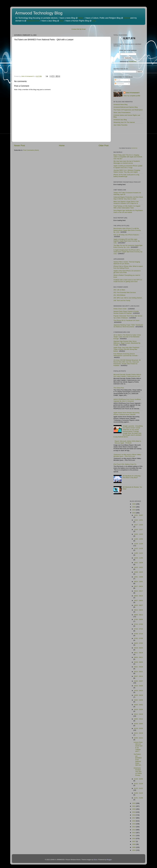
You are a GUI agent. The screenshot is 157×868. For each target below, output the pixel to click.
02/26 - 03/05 (138, 724)
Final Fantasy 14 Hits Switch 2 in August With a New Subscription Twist (127, 207)
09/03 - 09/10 (138, 596)
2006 (134, 844)
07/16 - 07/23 (138, 629)
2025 (134, 507)
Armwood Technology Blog (39, 13)
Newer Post (20, 145)
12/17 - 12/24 (138, 525)
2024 (134, 510)
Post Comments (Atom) (31, 150)
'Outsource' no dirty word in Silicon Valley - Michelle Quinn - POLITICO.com (128, 455)
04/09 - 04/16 (138, 695)
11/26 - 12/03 (138, 539)
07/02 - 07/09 (138, 638)
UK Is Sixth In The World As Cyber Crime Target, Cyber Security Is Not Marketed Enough (127, 337)
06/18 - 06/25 (138, 648)
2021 (134, 806)
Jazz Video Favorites (120, 125)
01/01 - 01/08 (138, 798)
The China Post (119, 388)
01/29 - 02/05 (138, 779)
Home (62, 145)
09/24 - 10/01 (138, 582)
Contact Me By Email (78, 29)
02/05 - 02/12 (138, 738)
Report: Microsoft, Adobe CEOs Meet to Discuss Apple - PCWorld (128, 442)
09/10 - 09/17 (138, 591)
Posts (118, 80)
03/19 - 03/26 (138, 709)
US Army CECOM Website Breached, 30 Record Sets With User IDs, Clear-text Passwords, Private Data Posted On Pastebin (127, 363)
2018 (134, 815)
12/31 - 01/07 (138, 515)
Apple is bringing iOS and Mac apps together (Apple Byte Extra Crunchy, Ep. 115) (127, 241)
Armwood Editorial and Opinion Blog (126, 107)
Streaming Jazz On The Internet (124, 122)
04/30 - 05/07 (138, 681)
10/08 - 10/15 (138, 572)
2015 (134, 824)
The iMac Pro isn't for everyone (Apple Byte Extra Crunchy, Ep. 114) (128, 246)
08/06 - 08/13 (138, 615)
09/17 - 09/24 (138, 586)
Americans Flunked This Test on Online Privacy (138, 772)
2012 (134, 833)
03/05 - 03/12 (138, 719)
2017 (134, 818)
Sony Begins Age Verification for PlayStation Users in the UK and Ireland (128, 211)
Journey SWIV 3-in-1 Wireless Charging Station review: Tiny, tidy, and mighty (127, 171)
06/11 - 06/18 (138, 653)
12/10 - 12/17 (138, 530)
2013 (134, 830)
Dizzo (96, 860)
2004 (134, 850)
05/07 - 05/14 (138, 676)
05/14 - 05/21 (138, 672)
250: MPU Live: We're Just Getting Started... (128, 298)
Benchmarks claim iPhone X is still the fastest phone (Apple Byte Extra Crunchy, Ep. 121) (127, 230)
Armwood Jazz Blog (120, 120)
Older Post (103, 145)
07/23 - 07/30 (138, 624)
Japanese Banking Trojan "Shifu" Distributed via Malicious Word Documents (128, 326)
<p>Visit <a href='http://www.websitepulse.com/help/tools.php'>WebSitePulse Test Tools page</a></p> (130, 138)
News (81, 18)
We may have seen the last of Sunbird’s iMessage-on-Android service (127, 162)
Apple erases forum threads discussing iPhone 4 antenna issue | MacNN (126, 413)
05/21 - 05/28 (138, 667)
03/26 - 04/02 (138, 705)
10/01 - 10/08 (138, 577)
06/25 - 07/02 (138, 643)
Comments (119, 84)
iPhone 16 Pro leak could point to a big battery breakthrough (126, 176)
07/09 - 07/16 (138, 634)
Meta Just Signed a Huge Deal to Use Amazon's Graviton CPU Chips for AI (126, 202)
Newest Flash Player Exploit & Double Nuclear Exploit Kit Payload (126, 312)
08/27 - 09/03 (138, 600)
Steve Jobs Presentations (122, 112)
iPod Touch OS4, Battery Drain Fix (125, 464)
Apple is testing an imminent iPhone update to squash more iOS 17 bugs (128, 167)
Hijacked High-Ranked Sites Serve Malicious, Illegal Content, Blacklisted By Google (127, 343)
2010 (134, 839)
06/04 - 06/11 (138, 657)
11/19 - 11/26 (138, 544)
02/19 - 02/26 (138, 728)
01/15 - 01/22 (138, 788)
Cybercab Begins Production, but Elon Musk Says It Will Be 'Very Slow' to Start (128, 198)
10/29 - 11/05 (138, 558)
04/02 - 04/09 (138, 700)
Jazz (62, 21)
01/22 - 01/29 (138, 784)
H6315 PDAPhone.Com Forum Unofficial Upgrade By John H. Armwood (127, 400)
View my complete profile (132, 96)
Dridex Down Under (120, 309)
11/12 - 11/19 (138, 548)
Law (94, 21)
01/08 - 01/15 (138, 793)
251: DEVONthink (119, 295)
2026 (134, 504)
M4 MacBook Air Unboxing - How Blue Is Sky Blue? (132, 477)
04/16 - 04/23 (138, 691)
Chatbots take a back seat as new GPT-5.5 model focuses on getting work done (128, 281)
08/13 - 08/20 (138, 610)
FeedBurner (133, 62)
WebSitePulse (134, 148)
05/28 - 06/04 (138, 662)
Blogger (109, 860)
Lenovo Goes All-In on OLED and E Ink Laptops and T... (138, 747)
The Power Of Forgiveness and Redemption (128, 110)
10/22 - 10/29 (138, 563)
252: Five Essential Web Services (125, 292)
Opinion (127, 18)
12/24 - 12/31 (138, 520)
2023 (134, 513)
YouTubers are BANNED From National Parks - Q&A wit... (138, 760)
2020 (134, 809)
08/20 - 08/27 (138, 605)
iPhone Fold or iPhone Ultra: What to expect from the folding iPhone (128, 267)
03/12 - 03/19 (138, 714)
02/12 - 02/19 (138, 733)
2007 (134, 841)
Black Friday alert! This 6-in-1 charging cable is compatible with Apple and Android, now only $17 (128, 157)
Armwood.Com (33, 21)
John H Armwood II (133, 93)
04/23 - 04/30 (138, 686)
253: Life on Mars (119, 290)
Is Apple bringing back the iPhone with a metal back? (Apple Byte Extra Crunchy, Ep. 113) (128, 252)
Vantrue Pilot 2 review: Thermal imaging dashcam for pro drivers (127, 263)
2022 (134, 803)
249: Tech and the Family (122, 300)
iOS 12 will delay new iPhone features (126, 235)
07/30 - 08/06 (138, 619)
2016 (134, 821)
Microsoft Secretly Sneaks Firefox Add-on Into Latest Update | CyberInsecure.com (127, 375)
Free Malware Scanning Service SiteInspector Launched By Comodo (126, 355)
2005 (134, 847)
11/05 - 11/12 (138, 553)
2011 (134, 836)
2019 (134, 812)
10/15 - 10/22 (138, 567)
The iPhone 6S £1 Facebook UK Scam (126, 320)
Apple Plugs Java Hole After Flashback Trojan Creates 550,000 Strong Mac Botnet (126, 349)
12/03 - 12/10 (138, 534)
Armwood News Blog (120, 104)
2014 (134, 827)
